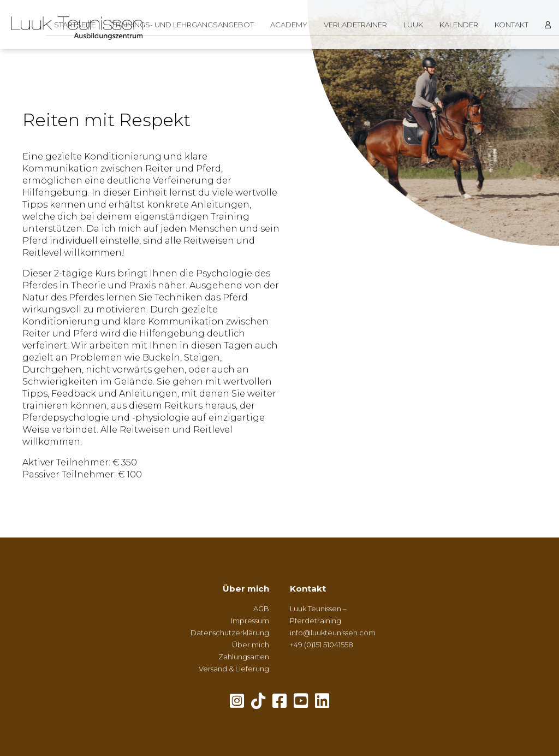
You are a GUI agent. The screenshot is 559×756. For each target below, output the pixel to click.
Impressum (250, 621)
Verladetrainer (355, 25)
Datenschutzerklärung (230, 633)
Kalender (459, 25)
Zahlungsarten (244, 657)
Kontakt (512, 25)
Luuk (413, 25)
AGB (261, 609)
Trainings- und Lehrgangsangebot (183, 25)
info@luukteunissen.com (333, 633)
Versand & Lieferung (234, 669)
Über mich (246, 589)
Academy (289, 25)
